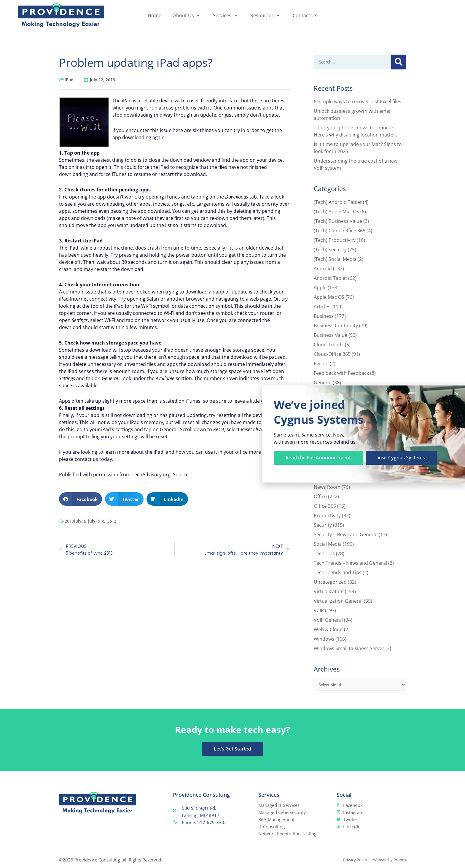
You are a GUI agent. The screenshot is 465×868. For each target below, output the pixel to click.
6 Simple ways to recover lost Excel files (357, 101)
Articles (322, 307)
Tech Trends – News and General (350, 563)
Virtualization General (338, 601)
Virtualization (329, 591)
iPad (69, 80)
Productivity (327, 515)
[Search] (399, 62)
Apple (320, 288)
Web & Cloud (328, 629)
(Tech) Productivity (335, 240)
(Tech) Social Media (335, 259)
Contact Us (305, 15)
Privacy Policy (348, 860)
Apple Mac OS (329, 297)
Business (324, 316)
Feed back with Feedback (341, 373)
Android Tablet (330, 278)
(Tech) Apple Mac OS (336, 212)
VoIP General (328, 620)
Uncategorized (330, 582)
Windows (324, 639)
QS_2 (111, 521)
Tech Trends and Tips (338, 572)
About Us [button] (187, 15)
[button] (81, 499)
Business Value (331, 335)
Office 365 (325, 506)
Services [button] (226, 15)
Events (321, 364)
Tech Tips (324, 553)
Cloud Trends (329, 345)
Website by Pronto (387, 860)
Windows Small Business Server (349, 648)
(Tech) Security (330, 250)
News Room (327, 487)
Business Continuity (336, 326)
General (323, 383)
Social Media (328, 544)
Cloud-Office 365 (332, 354)
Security (323, 525)
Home (155, 15)
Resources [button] (266, 15)
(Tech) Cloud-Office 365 (340, 231)
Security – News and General (346, 534)
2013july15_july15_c (84, 521)
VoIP (319, 610)
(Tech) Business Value (338, 221)
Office (320, 496)
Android (323, 269)
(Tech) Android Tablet (338, 202)
